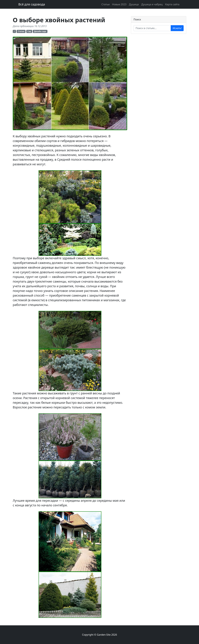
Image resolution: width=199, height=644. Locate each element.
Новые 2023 (119, 4)
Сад (29, 31)
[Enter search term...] (152, 28)
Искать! (177, 28)
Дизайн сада (40, 31)
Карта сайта (172, 4)
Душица (134, 4)
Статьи (106, 4)
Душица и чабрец (152, 4)
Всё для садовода (32, 4)
